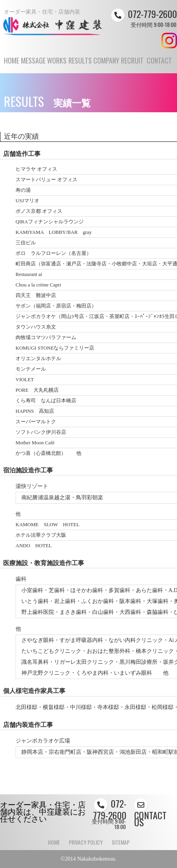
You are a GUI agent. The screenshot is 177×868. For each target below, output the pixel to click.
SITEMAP (121, 842)
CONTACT (159, 64)
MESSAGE (33, 64)
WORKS (57, 64)
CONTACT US (150, 814)
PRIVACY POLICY (86, 842)
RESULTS (80, 64)
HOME (11, 64)
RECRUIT (132, 64)
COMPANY (106, 64)
